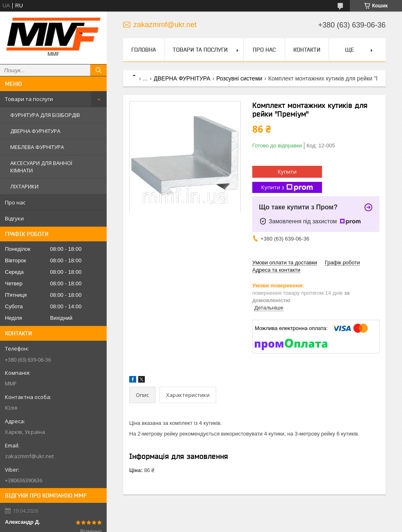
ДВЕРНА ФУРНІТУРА (35, 131)
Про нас (15, 202)
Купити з (287, 187)
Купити (287, 172)
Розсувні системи (239, 78)
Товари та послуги (29, 99)
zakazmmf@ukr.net (29, 456)
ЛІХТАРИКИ (24, 186)
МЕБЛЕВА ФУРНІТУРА (37, 147)
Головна (144, 50)
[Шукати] (98, 70)
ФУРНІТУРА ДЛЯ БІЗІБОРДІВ (45, 115)
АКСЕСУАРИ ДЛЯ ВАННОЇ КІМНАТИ (41, 167)
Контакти (307, 50)
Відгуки (14, 218)
